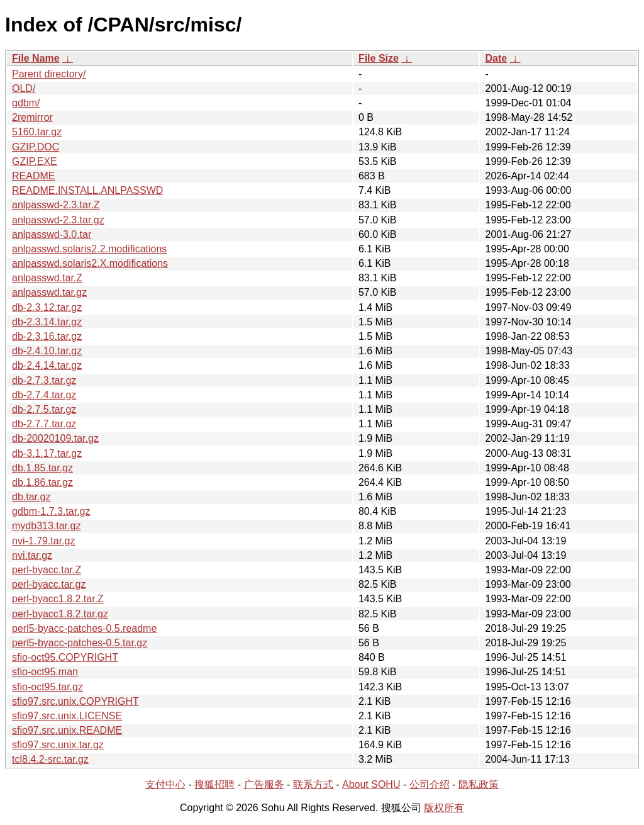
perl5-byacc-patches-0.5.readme (84, 628)
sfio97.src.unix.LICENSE (67, 716)
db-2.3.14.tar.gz (47, 322)
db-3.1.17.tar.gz (47, 453)
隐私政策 (479, 784)
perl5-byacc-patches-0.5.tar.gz (80, 643)
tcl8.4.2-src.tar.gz (50, 759)
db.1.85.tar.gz (42, 468)
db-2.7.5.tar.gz (44, 409)
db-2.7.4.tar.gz (44, 395)
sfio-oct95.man (45, 672)
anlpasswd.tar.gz (49, 292)
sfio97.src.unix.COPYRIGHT (75, 701)
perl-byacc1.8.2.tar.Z (58, 599)
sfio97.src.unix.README (67, 730)
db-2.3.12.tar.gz (47, 307)
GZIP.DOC (36, 147)
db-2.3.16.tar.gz (47, 336)
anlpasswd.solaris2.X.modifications (90, 263)
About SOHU (371, 784)
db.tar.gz (31, 497)
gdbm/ (26, 103)
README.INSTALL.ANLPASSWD (87, 190)
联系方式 (313, 784)
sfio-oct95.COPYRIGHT (65, 657)
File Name (36, 58)
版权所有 (444, 808)
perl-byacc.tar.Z (47, 570)
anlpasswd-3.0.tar (52, 234)
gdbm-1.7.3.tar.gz (51, 511)
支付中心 (165, 784)
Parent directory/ (49, 74)
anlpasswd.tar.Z (47, 278)
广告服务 (264, 784)
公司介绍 (430, 784)
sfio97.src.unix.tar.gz (58, 745)
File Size (379, 58)
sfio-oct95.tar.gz (47, 687)
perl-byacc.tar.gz (49, 584)
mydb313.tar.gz (46, 526)
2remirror (32, 117)
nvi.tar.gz (32, 555)
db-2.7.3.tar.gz (44, 380)
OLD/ (24, 88)
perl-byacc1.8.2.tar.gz (60, 614)
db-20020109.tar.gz (55, 438)
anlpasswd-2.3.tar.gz (58, 220)
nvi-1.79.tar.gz (44, 541)
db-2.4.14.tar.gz (47, 365)
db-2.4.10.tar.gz (47, 351)
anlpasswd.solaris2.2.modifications (89, 249)
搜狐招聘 (214, 784)
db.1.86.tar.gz (42, 482)
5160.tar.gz (37, 132)
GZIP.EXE (35, 161)
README (33, 176)
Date (496, 58)
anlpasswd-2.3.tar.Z (56, 205)
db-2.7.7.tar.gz (44, 424)
